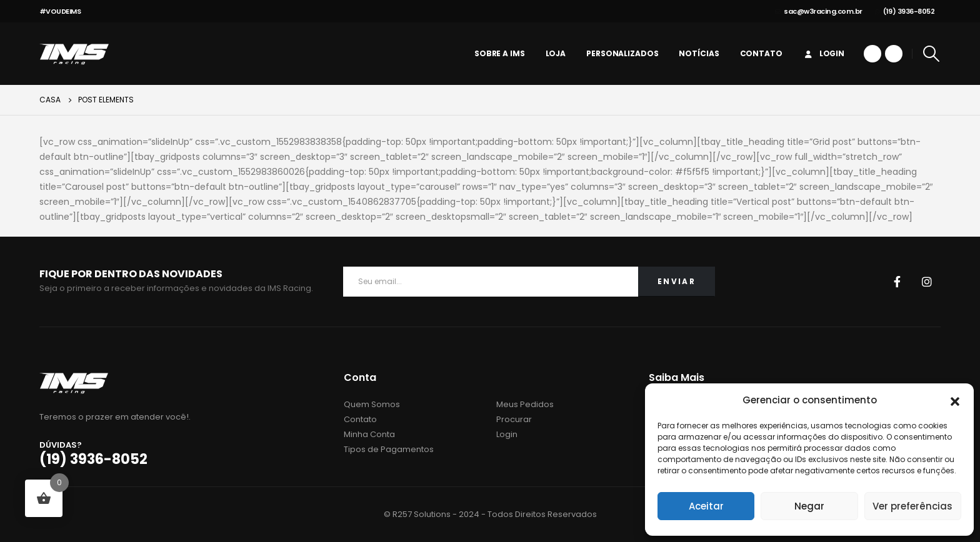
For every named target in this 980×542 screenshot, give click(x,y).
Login (824, 53)
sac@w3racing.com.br (819, 11)
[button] (955, 400)
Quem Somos (372, 404)
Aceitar (706, 506)
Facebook (897, 282)
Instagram (927, 282)
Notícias (699, 53)
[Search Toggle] (931, 54)
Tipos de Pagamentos (389, 449)
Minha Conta (369, 434)
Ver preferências (912, 506)
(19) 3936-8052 (905, 11)
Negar (809, 506)
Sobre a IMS (500, 53)
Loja (556, 53)
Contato (761, 53)
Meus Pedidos (525, 404)
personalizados (622, 53)
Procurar (514, 419)
